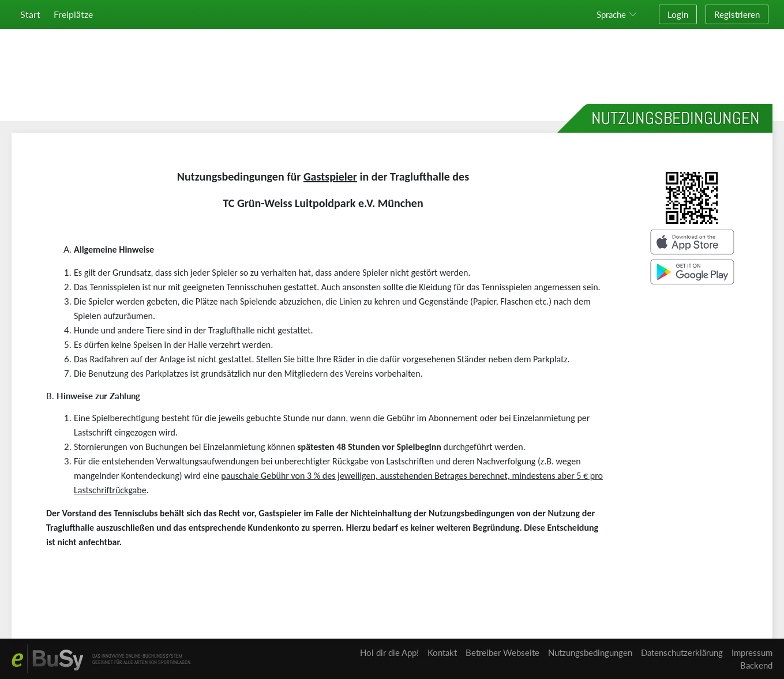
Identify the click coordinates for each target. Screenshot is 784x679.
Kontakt (442, 652)
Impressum (752, 652)
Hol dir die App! (389, 652)
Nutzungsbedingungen (590, 652)
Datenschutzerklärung (682, 652)
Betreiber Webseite (502, 652)
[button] (619, 14)
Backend (756, 665)
